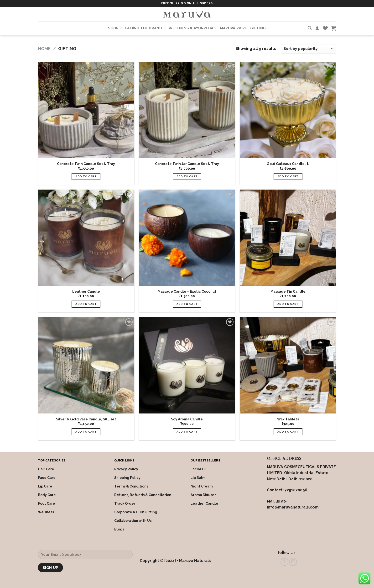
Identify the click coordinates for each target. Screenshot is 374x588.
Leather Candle (86, 291)
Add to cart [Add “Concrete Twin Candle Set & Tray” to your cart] (86, 176)
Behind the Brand (145, 28)
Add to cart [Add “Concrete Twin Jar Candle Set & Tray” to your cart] (187, 176)
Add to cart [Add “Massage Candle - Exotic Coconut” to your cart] (187, 304)
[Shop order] (308, 49)
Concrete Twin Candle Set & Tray (86, 164)
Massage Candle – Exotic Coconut (187, 291)
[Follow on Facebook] (284, 562)
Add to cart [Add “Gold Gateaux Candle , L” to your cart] (288, 176)
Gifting (258, 28)
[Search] (310, 28)
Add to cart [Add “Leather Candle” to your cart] (86, 304)
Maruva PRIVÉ (234, 28)
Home (44, 49)
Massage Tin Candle (288, 291)
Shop (115, 28)
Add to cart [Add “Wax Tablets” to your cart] (288, 432)
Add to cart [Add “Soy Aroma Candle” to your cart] (187, 432)
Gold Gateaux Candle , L (288, 164)
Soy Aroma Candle (187, 419)
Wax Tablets (288, 419)
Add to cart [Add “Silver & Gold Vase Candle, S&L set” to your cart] (86, 432)
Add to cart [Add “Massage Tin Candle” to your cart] (288, 304)
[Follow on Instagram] (293, 562)
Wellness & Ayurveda (193, 28)
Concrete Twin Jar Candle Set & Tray (187, 164)
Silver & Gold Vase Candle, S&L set (86, 419)
